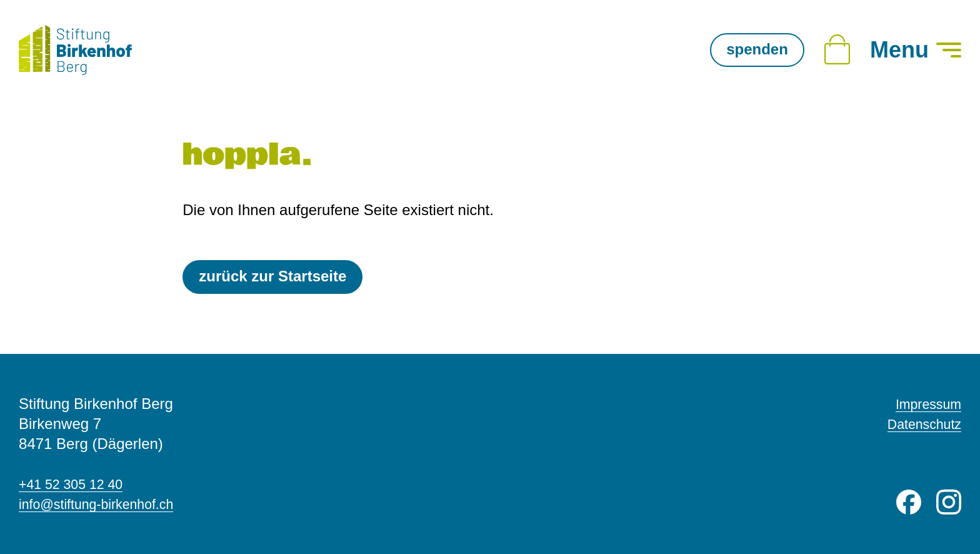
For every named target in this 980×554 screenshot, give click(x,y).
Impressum (924, 404)
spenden (757, 49)
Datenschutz (920, 424)
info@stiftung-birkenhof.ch (106, 504)
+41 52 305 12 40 (77, 484)
